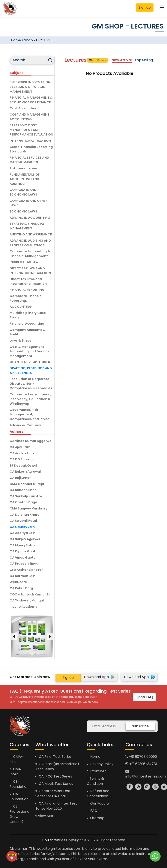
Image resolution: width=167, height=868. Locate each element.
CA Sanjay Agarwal (25, 539)
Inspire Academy (23, 607)
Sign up (145, 7)
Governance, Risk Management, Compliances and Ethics (29, 414)
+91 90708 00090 (141, 757)
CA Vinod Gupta (23, 558)
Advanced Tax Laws (26, 425)
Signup (68, 678)
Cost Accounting (23, 108)
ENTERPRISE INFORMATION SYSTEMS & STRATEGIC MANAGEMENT (30, 87)
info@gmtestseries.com (146, 774)
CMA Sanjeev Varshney (29, 508)
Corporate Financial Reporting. (26, 298)
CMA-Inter (16, 772)
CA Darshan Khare (25, 515)
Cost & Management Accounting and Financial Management (30, 351)
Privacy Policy (100, 764)
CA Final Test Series (53, 757)
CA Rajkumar (20, 478)
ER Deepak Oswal (23, 466)
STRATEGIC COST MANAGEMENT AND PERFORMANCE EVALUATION (31, 130)
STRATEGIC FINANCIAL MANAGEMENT (27, 226)
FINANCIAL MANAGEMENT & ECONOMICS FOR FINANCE (31, 100)
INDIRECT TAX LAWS (25, 262)
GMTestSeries (53, 840)
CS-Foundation (19, 784)
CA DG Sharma (22, 459)
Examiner (96, 771)
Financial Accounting (27, 324)
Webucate (18, 582)
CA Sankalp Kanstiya (26, 496)
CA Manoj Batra (22, 545)
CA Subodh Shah (23, 490)
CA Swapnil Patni (23, 521)
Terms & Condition (95, 781)
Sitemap (96, 818)
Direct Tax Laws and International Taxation (28, 281)
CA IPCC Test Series (54, 776)
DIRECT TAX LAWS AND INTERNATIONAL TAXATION (30, 271)
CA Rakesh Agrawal (25, 472)
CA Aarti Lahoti (22, 453)
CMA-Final (16, 759)
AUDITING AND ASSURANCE (31, 234)
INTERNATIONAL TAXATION (30, 141)
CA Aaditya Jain (23, 533)
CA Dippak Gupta (24, 551)
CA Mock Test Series (54, 784)
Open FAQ (144, 697)
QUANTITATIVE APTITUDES (30, 362)
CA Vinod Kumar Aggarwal (31, 441)
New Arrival (122, 60)
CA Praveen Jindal (24, 564)
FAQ (92, 811)
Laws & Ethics (20, 341)
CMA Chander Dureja (27, 484)
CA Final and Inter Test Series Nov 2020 (56, 806)
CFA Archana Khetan (27, 570)
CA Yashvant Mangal (27, 600)
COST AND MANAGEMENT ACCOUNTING (29, 117)
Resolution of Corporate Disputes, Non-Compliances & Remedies (31, 384)
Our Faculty (98, 803)
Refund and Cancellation (98, 793)
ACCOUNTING (21, 307)
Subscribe (140, 726)
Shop (29, 40)
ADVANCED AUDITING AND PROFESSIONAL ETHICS (30, 243)
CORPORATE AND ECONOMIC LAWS (23, 192)
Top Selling (144, 60)
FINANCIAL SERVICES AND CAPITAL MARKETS (29, 160)
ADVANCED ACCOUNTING (30, 218)
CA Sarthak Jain (23, 576)
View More (45, 816)
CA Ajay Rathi (20, 447)
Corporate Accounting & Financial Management (30, 254)
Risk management (25, 168)
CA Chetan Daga (23, 502)
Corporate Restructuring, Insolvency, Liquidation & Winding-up (30, 399)
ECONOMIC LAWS (23, 211)
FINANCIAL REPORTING (27, 290)
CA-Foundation (19, 796)
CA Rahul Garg (21, 588)
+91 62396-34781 (141, 764)
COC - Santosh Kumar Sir (30, 594)
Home (16, 40)
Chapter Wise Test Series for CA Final (53, 793)
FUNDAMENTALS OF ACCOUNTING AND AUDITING (25, 179)
